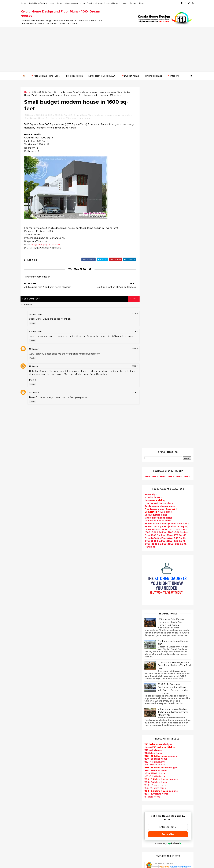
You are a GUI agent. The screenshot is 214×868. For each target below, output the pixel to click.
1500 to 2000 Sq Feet (45, 92)
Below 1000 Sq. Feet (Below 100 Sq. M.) (164, 162)
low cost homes (89, 782)
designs (151, 136)
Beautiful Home (89, 658)
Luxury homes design (92, 662)
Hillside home (88, 828)
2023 (29, 607)
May (28, 680)
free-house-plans (90, 680)
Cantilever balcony (91, 842)
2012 (29, 701)
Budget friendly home (93, 722)
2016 (29, 636)
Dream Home (88, 814)
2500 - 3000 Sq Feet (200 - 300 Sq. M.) (163, 171)
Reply (35, 324)
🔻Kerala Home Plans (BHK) (45, 76)
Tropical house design (93, 768)
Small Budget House (42, 119)
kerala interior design (92, 715)
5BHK (176, 115)
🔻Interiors (173, 76)
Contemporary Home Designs (97, 641)
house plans (156, 150)
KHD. (84, 864)
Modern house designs (93, 637)
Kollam (27, 737)
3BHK (59, 92)
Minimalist (86, 793)
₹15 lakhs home (151, 389)
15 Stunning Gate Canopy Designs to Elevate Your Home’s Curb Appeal (168, 260)
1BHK (145, 115)
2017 (29, 631)
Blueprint (86, 839)
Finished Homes (153, 76)
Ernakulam (29, 726)
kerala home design (91, 92)
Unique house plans (153, 153)
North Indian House (91, 779)
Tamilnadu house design (94, 754)
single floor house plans (94, 740)
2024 (29, 603)
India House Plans (72, 92)
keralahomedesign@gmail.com (157, 784)
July (28, 672)
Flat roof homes (89, 644)
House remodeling (91, 810)
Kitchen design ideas (92, 771)
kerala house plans (91, 821)
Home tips (86, 825)
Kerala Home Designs (40, 3)
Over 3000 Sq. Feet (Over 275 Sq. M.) (163, 174)
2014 (29, 644)
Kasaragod (29, 734)
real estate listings (164, 722)
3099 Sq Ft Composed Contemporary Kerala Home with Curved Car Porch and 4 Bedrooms (170, 327)
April (28, 684)
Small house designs (52, 95)
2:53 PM (131, 353)
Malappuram (30, 746)
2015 (29, 640)
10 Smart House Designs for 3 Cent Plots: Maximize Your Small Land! (172, 304)
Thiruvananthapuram (35, 755)
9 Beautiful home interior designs (167, 609)
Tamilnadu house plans (155, 159)
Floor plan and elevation (94, 694)
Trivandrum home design (75, 95)
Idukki (26, 729)
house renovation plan (93, 803)
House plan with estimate (95, 761)
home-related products (164, 707)
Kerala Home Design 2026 (102, 76)
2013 (29, 648)
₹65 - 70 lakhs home (152, 415)
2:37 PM (131, 370)
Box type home (89, 672)
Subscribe (165, 473)
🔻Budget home (130, 76)
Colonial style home (91, 683)
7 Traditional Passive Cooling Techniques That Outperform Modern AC (170, 350)
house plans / (158, 148)
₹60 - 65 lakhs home (152, 412)
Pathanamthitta (32, 752)
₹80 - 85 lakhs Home (153, 424)
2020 (29, 619)
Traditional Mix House (93, 818)
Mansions (147, 185)
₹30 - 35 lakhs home (153, 397)
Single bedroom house (93, 853)
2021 (29, 615)
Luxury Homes (115, 3)
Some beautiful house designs (166, 621)
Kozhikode (29, 743)
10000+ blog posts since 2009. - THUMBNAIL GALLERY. (47, 864)
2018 (29, 627)
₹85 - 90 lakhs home (153, 426)
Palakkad (28, 749)
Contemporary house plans (157, 145)
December (32, 651)
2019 (29, 623)
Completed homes (91, 718)
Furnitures (86, 832)
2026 (29, 595)
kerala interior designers (94, 800)
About (126, 3)
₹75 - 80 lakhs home (153, 421)
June (28, 676)
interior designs (166, 704)
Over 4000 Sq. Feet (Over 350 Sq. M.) (163, 177)
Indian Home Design (92, 708)
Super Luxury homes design (96, 704)
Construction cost (91, 733)
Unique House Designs (93, 729)
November (31, 655)
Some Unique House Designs (165, 633)
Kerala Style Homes (91, 687)
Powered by (165, 482)
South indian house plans (95, 711)
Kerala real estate (90, 846)
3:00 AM (131, 396)
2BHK (152, 115)
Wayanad (28, 761)
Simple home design (92, 775)
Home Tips (148, 133)
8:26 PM (131, 315)
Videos (84, 747)
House (152, 139)
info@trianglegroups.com (48, 245)
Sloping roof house (91, 648)
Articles (85, 736)
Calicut (41, 743)
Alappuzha (29, 723)
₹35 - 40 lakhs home (152, 400)
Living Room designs (92, 726)
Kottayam (29, 740)
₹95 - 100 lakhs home (154, 432)
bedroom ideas (89, 750)
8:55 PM (131, 332)
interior (84, 669)
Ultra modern (88, 743)
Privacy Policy (149, 562)
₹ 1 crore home (150, 435)
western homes (89, 789)
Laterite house (89, 807)
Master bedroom (90, 796)
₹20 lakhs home (151, 392)
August (30, 667)
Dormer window (89, 757)
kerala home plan (111, 92)
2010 (29, 709)
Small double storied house (96, 690)
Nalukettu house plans (93, 835)
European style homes (93, 786)
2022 (29, 611)
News (144, 3)
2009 (29, 713)
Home (26, 3)
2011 (29, 705)
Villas (83, 676)
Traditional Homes (98, 3)
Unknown (37, 353)
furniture (181, 704)
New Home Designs (91, 697)
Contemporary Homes (77, 3)
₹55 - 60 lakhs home (153, 409)
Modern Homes (58, 3)
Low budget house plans (156, 142)
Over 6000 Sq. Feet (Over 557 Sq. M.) (163, 179)
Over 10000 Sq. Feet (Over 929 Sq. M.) (163, 182)
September (32, 663)
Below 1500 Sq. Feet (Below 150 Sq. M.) (164, 165)
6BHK (184, 115)
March (29, 688)
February (31, 692)
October (30, 659)
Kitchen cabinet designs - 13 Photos (169, 669)
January (30, 696)
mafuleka (36, 396)
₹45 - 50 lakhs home (152, 403)
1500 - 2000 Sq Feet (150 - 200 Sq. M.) (163, 168)
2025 (29, 599)
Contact (135, 3)
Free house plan (74, 76)
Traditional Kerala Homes (94, 701)
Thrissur (28, 758)
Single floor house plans (156, 156)
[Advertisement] (107, 49)
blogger (129, 300)
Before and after (90, 849)
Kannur (27, 732)
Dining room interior (92, 765)
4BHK (168, 115)
